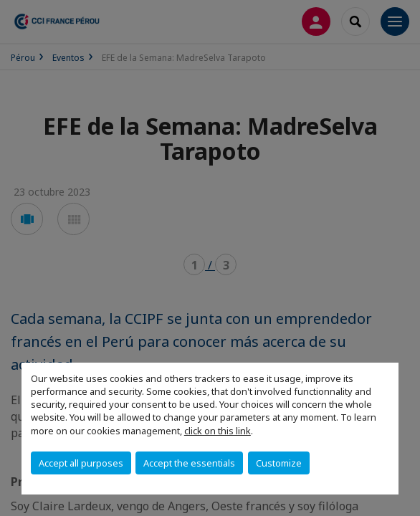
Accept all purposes (81, 463)
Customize (279, 463)
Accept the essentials (189, 463)
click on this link (218, 431)
